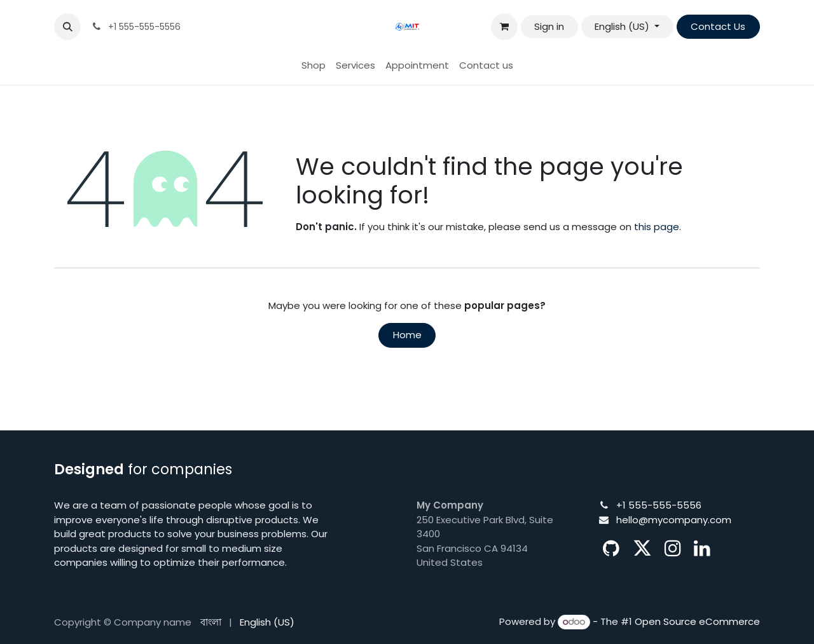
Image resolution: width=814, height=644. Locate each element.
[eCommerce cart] (504, 27)
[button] (67, 27)
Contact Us (718, 26)
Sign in (549, 26)
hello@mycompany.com (674, 520)
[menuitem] (314, 66)
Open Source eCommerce (697, 621)
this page (657, 227)
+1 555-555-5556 (659, 505)
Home (407, 335)
